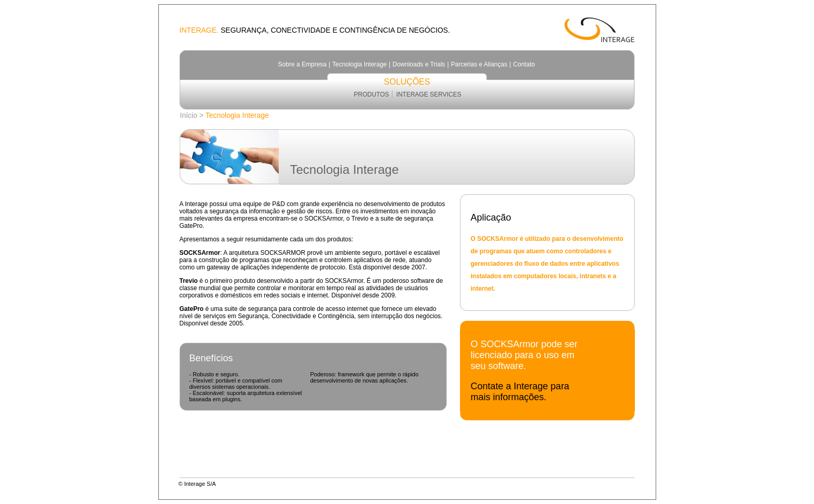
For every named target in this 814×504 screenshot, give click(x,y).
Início (189, 115)
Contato (524, 64)
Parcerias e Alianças (479, 64)
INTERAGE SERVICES (428, 94)
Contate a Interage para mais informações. (520, 392)
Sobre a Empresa (302, 64)
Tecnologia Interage (359, 64)
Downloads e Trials (419, 64)
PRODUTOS (371, 94)
